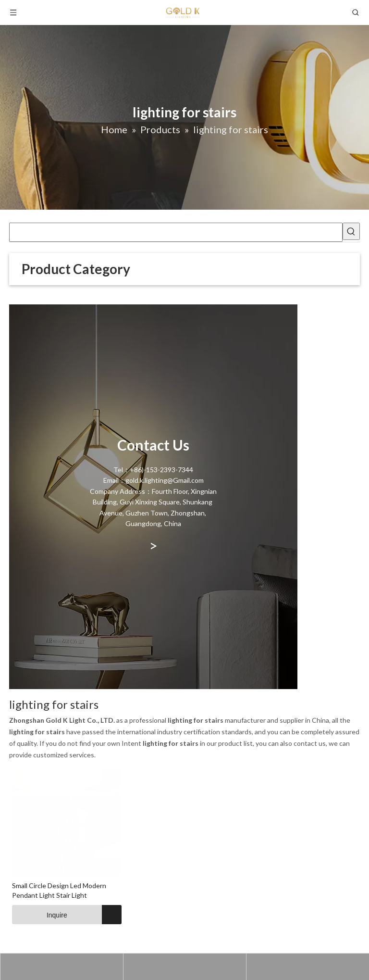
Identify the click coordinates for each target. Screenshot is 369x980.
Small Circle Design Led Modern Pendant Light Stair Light (59, 890)
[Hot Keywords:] (351, 231)
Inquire (40, 915)
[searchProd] (176, 232)
